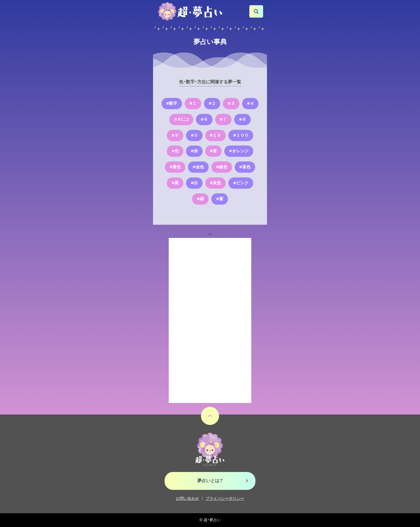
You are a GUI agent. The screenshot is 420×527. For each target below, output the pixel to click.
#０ (194, 135)
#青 (213, 151)
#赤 (194, 151)
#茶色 (245, 167)
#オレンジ (239, 151)
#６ (204, 119)
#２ (212, 103)
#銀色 (222, 167)
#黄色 (175, 167)
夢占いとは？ (210, 481)
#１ (193, 103)
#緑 (200, 199)
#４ (250, 103)
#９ (175, 135)
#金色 (198, 167)
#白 (194, 183)
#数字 (172, 103)
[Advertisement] (210, 320)
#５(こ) (181, 119)
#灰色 (215, 183)
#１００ (241, 135)
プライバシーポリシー (225, 499)
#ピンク (241, 183)
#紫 (220, 199)
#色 (175, 151)
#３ (231, 103)
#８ (242, 119)
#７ (223, 119)
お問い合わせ (187, 499)
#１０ (215, 135)
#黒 (175, 183)
